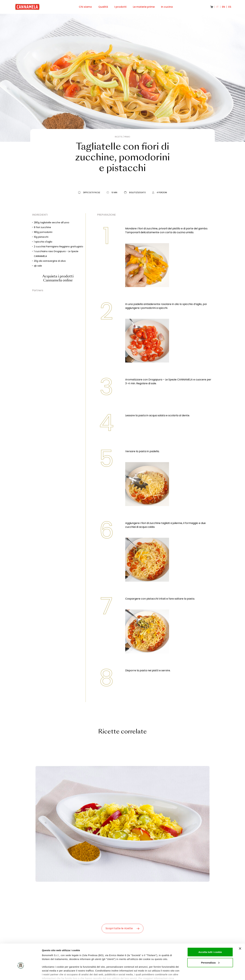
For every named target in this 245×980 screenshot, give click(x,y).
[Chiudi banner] (240, 932)
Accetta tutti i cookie (210, 935)
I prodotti (120, 7)
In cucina (167, 7)
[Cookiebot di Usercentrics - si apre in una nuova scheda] (21, 974)
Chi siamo (85, 7)
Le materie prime (144, 7)
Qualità (103, 7)
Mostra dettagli (51, 974)
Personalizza (210, 946)
